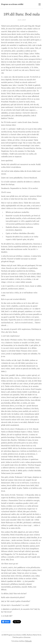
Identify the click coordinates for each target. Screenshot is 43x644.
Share (6, 622)
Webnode (28, 641)
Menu (40, 4)
